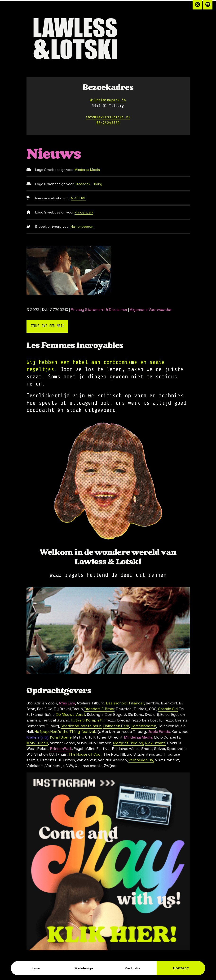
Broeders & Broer (99, 709)
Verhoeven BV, (141, 760)
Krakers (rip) (37, 737)
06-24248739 (108, 123)
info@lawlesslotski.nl (108, 117)
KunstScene (61, 737)
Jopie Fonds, (159, 732)
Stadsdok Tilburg (88, 184)
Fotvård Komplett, (87, 720)
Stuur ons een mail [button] (47, 326)
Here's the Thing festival (73, 732)
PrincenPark (61, 749)
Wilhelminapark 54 (108, 100)
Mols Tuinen (37, 743)
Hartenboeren (82, 227)
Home (35, 968)
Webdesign (84, 968)
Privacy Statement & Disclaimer (99, 310)
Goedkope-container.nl (82, 726)
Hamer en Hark (116, 726)
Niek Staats (155, 743)
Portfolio (132, 968)
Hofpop (42, 732)
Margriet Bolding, (129, 743)
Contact (181, 968)
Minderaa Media (87, 170)
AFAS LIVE (78, 198)
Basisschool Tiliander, (125, 703)
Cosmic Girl (168, 709)
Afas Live (67, 703)
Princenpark (84, 212)
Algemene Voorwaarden (151, 310)
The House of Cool (85, 754)
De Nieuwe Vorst (71, 715)
